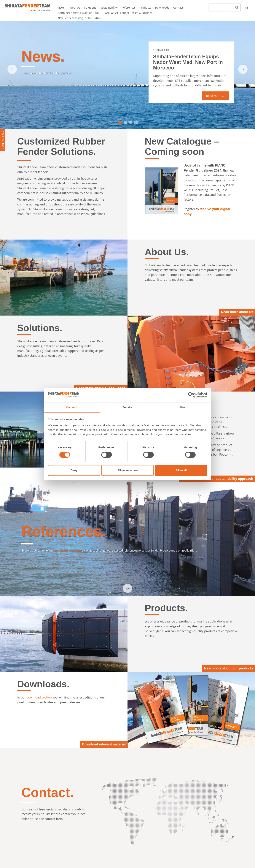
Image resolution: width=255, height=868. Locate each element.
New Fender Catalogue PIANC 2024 (79, 18)
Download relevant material (104, 744)
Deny (74, 470)
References (129, 7)
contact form (54, 819)
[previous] (12, 69)
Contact (178, 7)
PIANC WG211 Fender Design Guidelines (127, 13)
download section (39, 697)
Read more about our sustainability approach (217, 479)
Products (145, 7)
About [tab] (183, 407)
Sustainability (109, 7)
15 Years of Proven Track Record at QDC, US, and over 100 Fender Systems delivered (184, 60)
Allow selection (127, 470)
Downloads (162, 7)
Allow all (181, 470)
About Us (74, 7)
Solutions (90, 7)
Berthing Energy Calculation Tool (78, 13)
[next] (243, 69)
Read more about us (237, 312)
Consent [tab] (72, 407)
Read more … (211, 98)
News (61, 7)
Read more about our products (229, 668)
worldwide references (68, 550)
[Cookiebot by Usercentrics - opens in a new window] (191, 395)
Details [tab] (127, 407)
